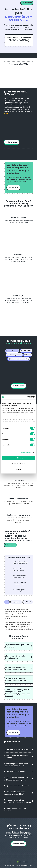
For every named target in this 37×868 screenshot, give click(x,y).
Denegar (18, 469)
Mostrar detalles (26, 452)
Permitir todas (19, 458)
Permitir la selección (18, 464)
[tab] (12, 351)
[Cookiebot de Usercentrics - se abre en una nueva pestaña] (27, 397)
